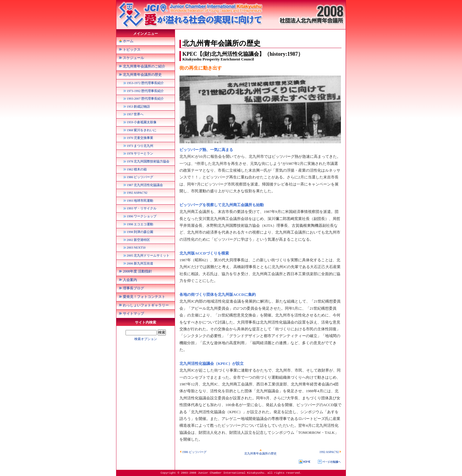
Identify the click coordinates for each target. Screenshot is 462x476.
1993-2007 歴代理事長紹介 (145, 99)
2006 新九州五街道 (140, 263)
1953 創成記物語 (138, 106)
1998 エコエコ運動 (140, 224)
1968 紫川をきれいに (142, 130)
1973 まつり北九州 (140, 146)
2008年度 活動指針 (137, 271)
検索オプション (146, 339)
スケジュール (133, 58)
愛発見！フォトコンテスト (144, 297)
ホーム (128, 41)
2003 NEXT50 (136, 247)
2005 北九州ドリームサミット (148, 255)
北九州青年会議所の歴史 (260, 452)
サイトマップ (133, 313)
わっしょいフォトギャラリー (146, 305)
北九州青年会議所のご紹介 (144, 66)
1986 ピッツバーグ (193, 452)
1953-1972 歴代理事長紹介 (145, 83)
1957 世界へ (135, 114)
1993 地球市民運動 (140, 201)
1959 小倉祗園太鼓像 (142, 122)
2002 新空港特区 (138, 240)
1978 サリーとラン (140, 153)
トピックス (132, 50)
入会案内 (130, 280)
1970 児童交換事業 (140, 138)
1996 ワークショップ (142, 216)
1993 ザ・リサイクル (142, 208)
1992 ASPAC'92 (330, 452)
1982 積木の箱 (137, 169)
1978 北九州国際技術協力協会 (148, 161)
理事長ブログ (133, 288)
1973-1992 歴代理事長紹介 (145, 91)
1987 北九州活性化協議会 (145, 185)
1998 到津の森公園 (140, 232)
